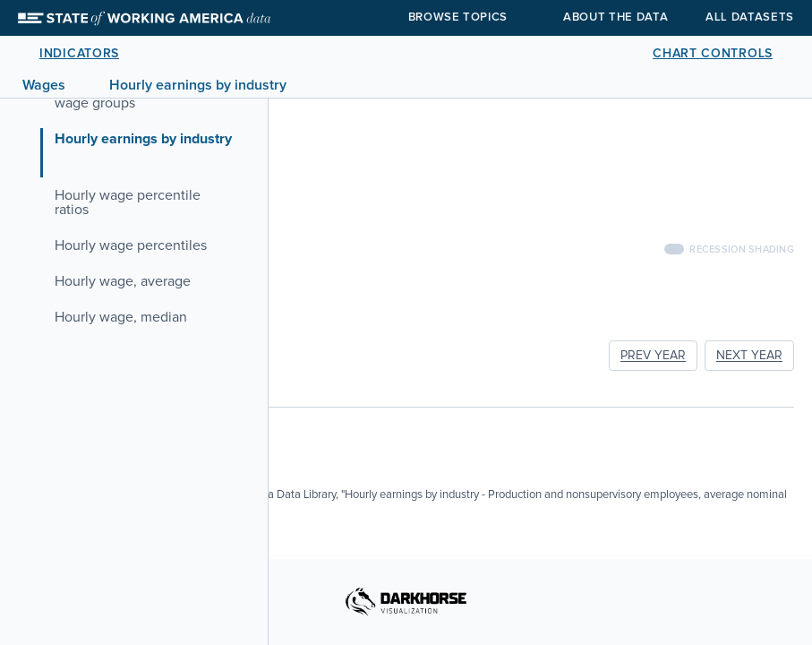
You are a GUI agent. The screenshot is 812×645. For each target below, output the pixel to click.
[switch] (674, 249)
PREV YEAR (653, 356)
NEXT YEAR (749, 356)
